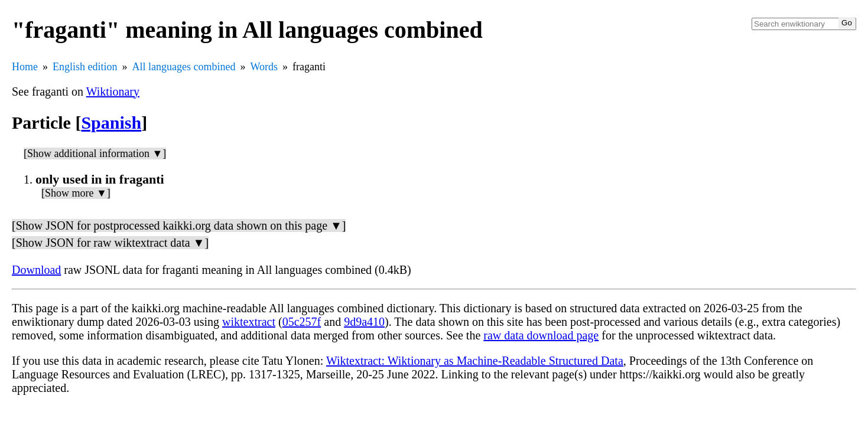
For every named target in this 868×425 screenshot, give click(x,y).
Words (264, 67)
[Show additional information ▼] (95, 153)
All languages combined (184, 67)
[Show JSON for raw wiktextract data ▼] (110, 243)
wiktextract (249, 322)
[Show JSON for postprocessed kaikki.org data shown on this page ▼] (179, 225)
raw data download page (541, 335)
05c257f (302, 322)
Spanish (111, 122)
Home (25, 67)
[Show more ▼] (76, 193)
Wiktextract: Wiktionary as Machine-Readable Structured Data (475, 361)
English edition (85, 67)
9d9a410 (364, 322)
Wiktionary (113, 91)
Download (36, 270)
